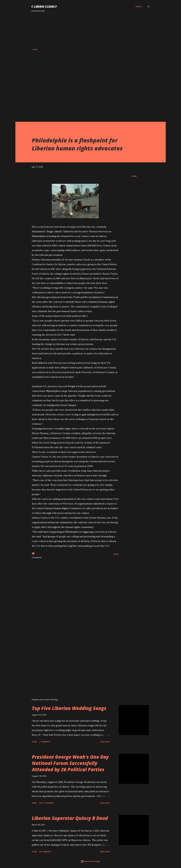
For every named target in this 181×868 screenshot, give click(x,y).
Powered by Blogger (91, 861)
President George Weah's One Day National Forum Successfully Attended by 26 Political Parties (70, 763)
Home (35, 49)
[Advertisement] (91, 30)
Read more (105, 742)
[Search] (139, 7)
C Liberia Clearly (44, 7)
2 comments (45, 742)
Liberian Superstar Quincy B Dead (70, 818)
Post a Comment (47, 803)
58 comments (45, 852)
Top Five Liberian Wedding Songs (69, 708)
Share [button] (134, 176)
